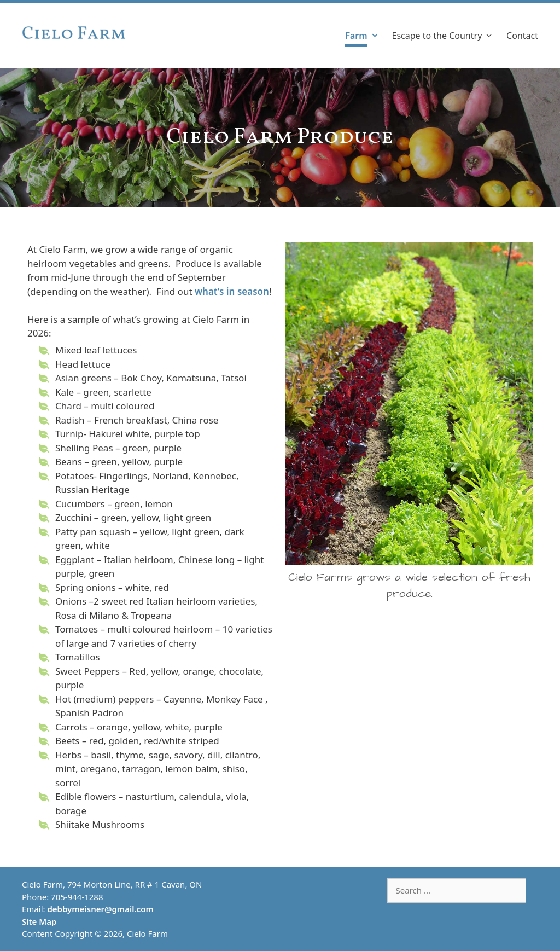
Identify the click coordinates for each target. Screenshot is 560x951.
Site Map (39, 921)
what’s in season (232, 291)
